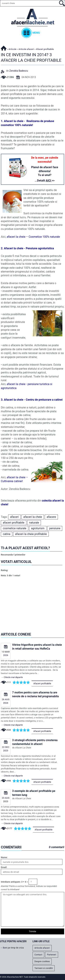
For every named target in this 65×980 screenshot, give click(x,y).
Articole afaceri (26, 49)
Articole (13, 49)
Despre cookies (42, 961)
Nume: (4, 857)
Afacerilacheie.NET (4, 48)
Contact (38, 955)
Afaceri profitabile (42, 683)
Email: (4, 867)
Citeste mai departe (13, 677)
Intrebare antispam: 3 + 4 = (14, 882)
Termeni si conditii (44, 968)
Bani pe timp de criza (13, 948)
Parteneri (52, 955)
